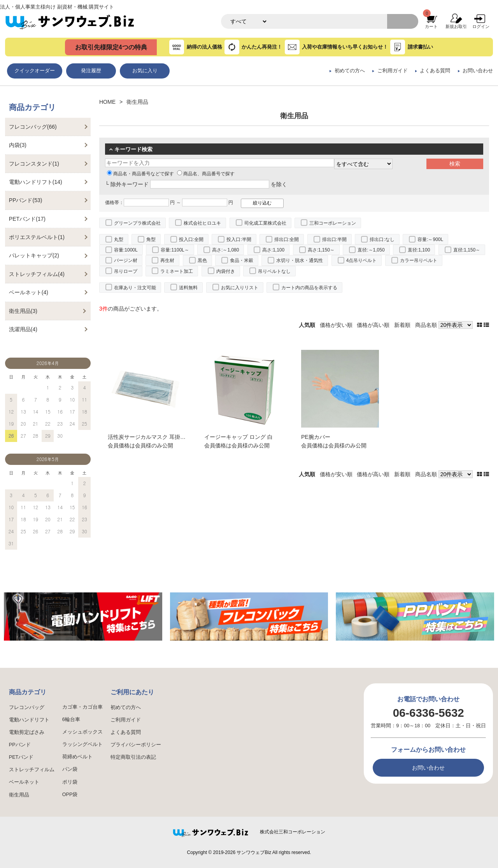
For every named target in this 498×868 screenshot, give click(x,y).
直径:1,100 (419, 250)
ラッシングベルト (82, 744)
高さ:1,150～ (321, 250)
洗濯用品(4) (23, 329)
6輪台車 (71, 720)
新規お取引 (456, 26)
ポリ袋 (70, 782)
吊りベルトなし (274, 271)
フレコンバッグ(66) (33, 127)
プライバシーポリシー (136, 745)
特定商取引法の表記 (133, 757)
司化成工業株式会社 (265, 223)
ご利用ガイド (393, 71)
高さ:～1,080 (225, 250)
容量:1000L (126, 250)
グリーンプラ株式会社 (137, 223)
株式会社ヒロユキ (202, 223)
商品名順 (426, 325)
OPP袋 (70, 795)
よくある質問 (435, 71)
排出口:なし (382, 239)
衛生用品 (19, 795)
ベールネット (24, 782)
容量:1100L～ (175, 250)
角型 (151, 239)
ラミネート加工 (177, 271)
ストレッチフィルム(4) (37, 274)
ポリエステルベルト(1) (37, 237)
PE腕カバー (316, 437)
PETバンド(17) (27, 219)
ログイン (481, 26)
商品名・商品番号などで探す (140, 174)
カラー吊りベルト (419, 260)
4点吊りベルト (362, 260)
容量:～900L (430, 239)
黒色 (202, 260)
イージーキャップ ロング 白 (238, 437)
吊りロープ (126, 271)
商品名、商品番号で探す (206, 174)
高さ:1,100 (273, 250)
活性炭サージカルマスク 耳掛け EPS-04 (157, 437)
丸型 (119, 239)
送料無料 (188, 288)
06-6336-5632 (429, 713)
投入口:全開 (191, 239)
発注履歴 (91, 71)
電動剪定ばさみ (27, 732)
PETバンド (21, 757)
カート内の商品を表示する (309, 288)
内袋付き (226, 271)
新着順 (402, 325)
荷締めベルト (77, 757)
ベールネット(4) (29, 292)
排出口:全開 (287, 239)
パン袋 (70, 769)
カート (431, 26)
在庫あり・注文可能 (135, 288)
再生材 (167, 260)
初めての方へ (350, 71)
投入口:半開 (239, 239)
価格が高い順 (373, 325)
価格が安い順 (336, 325)
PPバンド (20, 745)
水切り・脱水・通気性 (300, 260)
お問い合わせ (478, 71)
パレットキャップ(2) (34, 255)
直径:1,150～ (467, 250)
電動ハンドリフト (29, 720)
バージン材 (126, 260)
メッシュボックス (82, 732)
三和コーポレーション (333, 223)
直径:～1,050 (371, 250)
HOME (107, 102)
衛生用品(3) (23, 311)
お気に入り (145, 71)
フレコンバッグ (27, 707)
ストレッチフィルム (32, 770)
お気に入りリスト (240, 288)
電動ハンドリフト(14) (36, 182)
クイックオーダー (35, 71)
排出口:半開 (334, 239)
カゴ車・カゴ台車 (82, 707)
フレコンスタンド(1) (34, 164)
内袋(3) (18, 145)
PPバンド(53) (26, 200)
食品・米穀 (242, 260)
